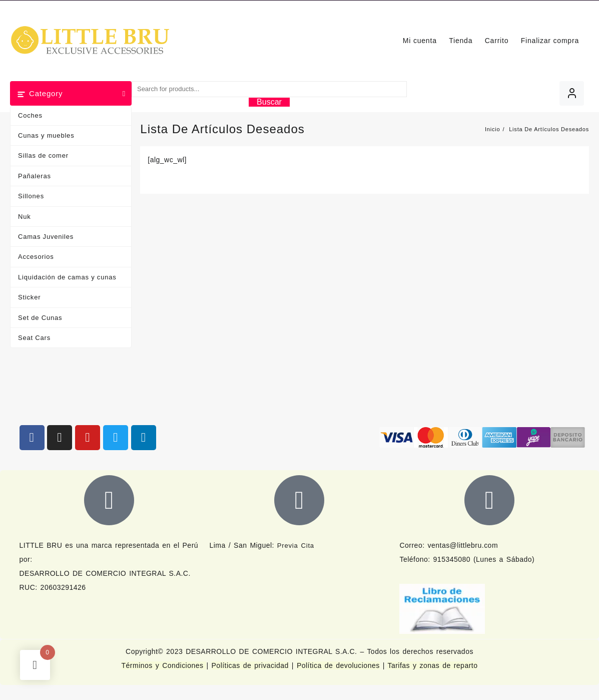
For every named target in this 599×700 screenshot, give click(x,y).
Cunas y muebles (46, 135)
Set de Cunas (40, 318)
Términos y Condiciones (164, 665)
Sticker (29, 297)
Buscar (269, 102)
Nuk (25, 217)
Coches (30, 115)
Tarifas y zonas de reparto (432, 665)
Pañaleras (35, 176)
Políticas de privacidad (250, 665)
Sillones (31, 196)
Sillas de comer (43, 155)
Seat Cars (34, 338)
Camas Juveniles (46, 237)
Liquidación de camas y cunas (67, 277)
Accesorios (36, 257)
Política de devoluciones (338, 665)
